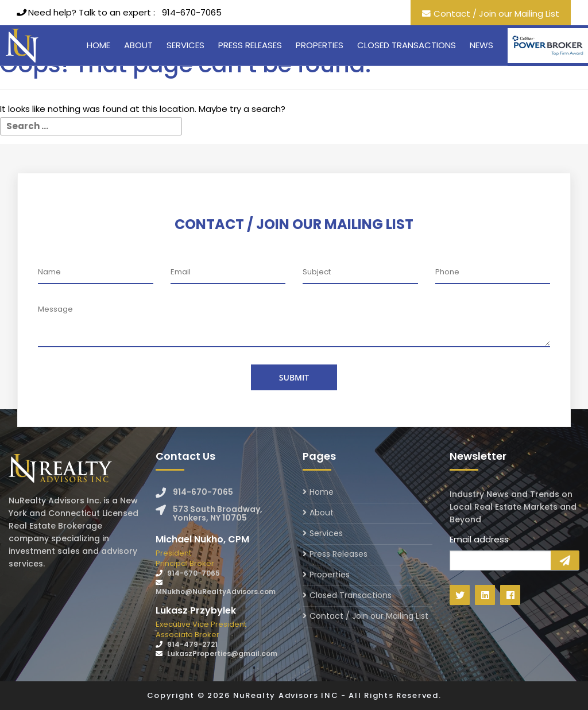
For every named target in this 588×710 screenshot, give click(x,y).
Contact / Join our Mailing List (496, 13)
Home (98, 45)
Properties (320, 45)
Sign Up (565, 560)
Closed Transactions (407, 45)
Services (185, 45)
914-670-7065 (192, 12)
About (138, 45)
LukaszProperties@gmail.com (222, 653)
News (481, 45)
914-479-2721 (192, 644)
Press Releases (250, 45)
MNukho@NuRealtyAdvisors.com (216, 591)
